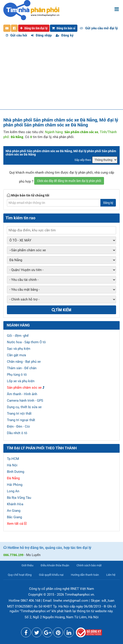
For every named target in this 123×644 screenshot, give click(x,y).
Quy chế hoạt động (20, 575)
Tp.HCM (13, 459)
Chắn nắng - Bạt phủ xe (24, 362)
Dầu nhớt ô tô (17, 433)
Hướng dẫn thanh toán (85, 575)
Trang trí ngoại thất (21, 420)
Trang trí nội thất (19, 414)
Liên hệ (111, 575)
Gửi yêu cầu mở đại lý (99, 28)
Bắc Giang (14, 517)
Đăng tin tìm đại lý (34, 28)
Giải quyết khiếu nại (51, 575)
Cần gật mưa (16, 355)
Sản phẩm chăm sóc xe (24, 388)
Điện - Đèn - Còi (18, 426)
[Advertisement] (61, 76)
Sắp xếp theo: (83, 160)
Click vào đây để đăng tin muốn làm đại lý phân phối (69, 181)
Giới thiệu (27, 565)
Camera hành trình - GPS (25, 401)
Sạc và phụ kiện (19, 349)
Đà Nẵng (13, 478)
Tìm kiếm (61, 310)
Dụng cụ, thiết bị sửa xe (24, 407)
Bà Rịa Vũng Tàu (19, 498)
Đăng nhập (41, 35)
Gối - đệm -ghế (18, 336)
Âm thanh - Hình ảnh (22, 394)
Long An (13, 491)
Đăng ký (65, 35)
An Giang (14, 511)
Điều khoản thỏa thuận (55, 565)
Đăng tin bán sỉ (64, 28)
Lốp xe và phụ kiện (21, 381)
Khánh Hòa (15, 504)
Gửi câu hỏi (16, 35)
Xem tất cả (17, 524)
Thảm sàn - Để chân (22, 368)
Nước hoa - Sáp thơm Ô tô (26, 342)
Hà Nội (12, 465)
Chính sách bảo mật (89, 565)
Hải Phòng (15, 485)
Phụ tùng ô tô (17, 375)
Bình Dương (16, 472)
